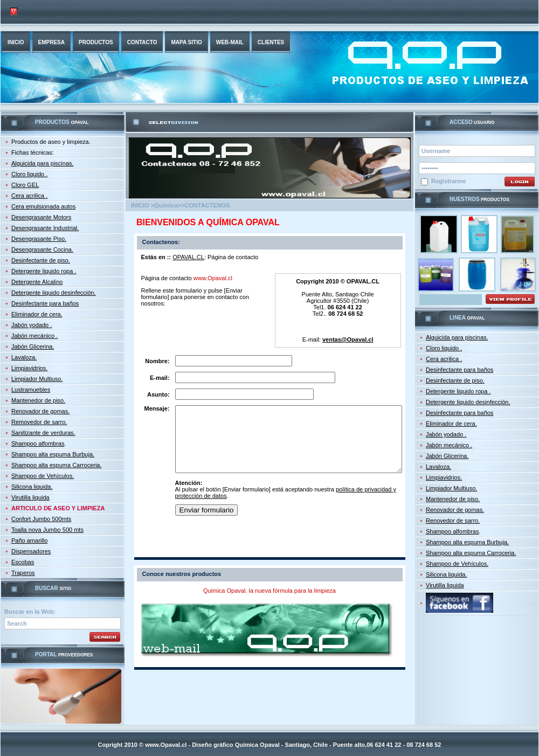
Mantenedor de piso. (38, 400)
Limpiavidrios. (29, 368)
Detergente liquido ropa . (44, 271)
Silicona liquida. (32, 487)
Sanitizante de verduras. (43, 433)
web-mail (230, 42)
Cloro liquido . (29, 174)
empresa (51, 42)
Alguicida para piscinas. (43, 163)
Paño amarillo (29, 540)
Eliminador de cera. (37, 314)
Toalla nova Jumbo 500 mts (47, 530)
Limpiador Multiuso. (37, 379)
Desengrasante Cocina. (42, 249)
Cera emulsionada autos (43, 206)
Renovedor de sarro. (453, 521)
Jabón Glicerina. (33, 346)
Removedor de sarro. (39, 422)
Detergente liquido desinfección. (54, 293)
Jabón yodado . (32, 325)
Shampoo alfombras (38, 443)
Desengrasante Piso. (39, 239)
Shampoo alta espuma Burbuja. (53, 454)
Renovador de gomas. (40, 411)
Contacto (142, 42)
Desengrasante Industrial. (45, 228)
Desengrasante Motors (41, 217)
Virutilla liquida (30, 497)
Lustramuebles (31, 390)
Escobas (23, 562)
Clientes (271, 42)
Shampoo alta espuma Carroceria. (57, 465)
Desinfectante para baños (45, 303)
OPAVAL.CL (188, 257)
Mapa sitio (186, 42)
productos (96, 42)
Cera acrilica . (29, 196)
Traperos (23, 573)
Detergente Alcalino (37, 282)
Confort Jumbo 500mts (41, 519)
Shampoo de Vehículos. (43, 476)
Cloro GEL (25, 185)
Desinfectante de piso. (41, 260)
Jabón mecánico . (34, 336)
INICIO (16, 42)
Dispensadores (31, 551)
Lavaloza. (24, 357)
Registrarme (443, 182)
